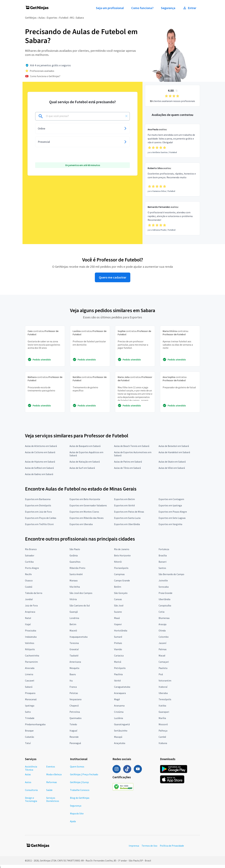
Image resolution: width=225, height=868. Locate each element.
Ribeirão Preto (77, 568)
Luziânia (119, 718)
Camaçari (164, 662)
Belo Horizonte (122, 555)
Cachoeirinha (32, 655)
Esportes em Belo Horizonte (85, 499)
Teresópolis (165, 699)
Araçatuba (120, 743)
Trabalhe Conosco (80, 790)
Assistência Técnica (31, 768)
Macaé (162, 655)
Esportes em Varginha (170, 524)
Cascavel (30, 681)
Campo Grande (122, 580)
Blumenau (164, 618)
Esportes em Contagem (171, 499)
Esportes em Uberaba (81, 524)
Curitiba (29, 562)
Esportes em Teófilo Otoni (39, 524)
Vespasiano (76, 699)
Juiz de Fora (31, 605)
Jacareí (162, 643)
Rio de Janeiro (122, 549)
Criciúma (119, 712)
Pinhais (118, 643)
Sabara (80, 18)
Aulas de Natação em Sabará (85, 462)
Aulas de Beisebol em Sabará (174, 446)
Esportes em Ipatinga (170, 505)
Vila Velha (75, 587)
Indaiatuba (31, 637)
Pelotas (74, 693)
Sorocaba (164, 587)
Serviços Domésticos (53, 799)
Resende (74, 737)
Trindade (30, 718)
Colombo (164, 637)
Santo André (76, 574)
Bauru (73, 674)
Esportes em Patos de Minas (129, 512)
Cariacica (119, 655)
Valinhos (30, 643)
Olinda (162, 630)
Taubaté (74, 655)
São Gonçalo (121, 593)
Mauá (117, 618)
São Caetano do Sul (80, 605)
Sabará (29, 687)
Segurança (168, 8)
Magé (117, 699)
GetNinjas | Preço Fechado (84, 774)
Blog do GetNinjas (80, 798)
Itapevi (118, 624)
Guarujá (74, 612)
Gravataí (74, 649)
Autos (28, 782)
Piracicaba (31, 630)
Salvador (30, 555)
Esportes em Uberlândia (127, 524)
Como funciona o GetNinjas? (45, 76)
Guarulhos (75, 562)
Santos (162, 568)
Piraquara (30, 693)
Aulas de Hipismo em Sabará (40, 462)
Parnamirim (31, 662)
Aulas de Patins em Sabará (128, 462)
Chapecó (74, 706)
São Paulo (75, 549)
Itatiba (162, 706)
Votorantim (165, 681)
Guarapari (164, 712)
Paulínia (118, 674)
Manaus (74, 580)
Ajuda (73, 821)
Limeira (29, 674)
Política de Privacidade (172, 846)
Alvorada (30, 668)
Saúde (49, 790)
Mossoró (163, 724)
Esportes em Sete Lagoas (172, 518)
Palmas (163, 649)
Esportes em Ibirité (124, 505)
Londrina (74, 618)
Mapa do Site (77, 813)
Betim (73, 624)
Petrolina (75, 712)
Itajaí (28, 624)
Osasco (29, 580)
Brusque (29, 731)
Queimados (76, 718)
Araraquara (120, 693)
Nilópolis (30, 649)
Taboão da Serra (34, 593)
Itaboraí (163, 687)
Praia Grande (165, 593)
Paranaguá (75, 743)
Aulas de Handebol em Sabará (174, 452)
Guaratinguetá (122, 724)
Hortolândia (121, 630)
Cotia (161, 612)
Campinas (119, 574)
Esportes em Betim (124, 499)
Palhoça (163, 731)
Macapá (118, 737)
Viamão (118, 649)
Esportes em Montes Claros (84, 512)
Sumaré (118, 637)
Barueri (162, 562)
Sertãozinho (121, 731)
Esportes (52, 18)
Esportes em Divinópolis (38, 505)
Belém (118, 587)
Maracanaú (31, 699)
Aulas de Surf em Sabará (82, 468)
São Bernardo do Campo (171, 574)
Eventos (51, 767)
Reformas (52, 782)
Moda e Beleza (54, 774)
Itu (71, 681)
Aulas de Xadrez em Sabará (39, 474)
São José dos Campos (81, 593)
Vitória (73, 599)
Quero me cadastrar (113, 277)
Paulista (163, 668)
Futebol (64, 18)
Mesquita (74, 668)
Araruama (119, 706)
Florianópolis (121, 568)
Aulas (42, 18)
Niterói (118, 562)
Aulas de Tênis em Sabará (127, 468)
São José (119, 605)
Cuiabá (29, 587)
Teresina (74, 643)
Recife (28, 574)
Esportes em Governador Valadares (88, 505)
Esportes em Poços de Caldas (41, 518)
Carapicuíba (165, 605)
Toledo (73, 724)
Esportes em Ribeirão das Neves (87, 518)
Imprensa (134, 846)
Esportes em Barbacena (38, 499)
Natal (28, 618)
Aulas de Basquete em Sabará (85, 446)
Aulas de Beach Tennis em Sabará (132, 446)
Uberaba (163, 693)
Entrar (190, 8)
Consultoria (31, 790)
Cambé (162, 737)
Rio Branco (31, 549)
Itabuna (163, 743)
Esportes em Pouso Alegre (173, 512)
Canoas (118, 599)
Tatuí (28, 743)
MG (72, 18)
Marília (162, 718)
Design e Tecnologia (31, 799)
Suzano (118, 612)
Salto (28, 712)
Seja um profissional (110, 8)
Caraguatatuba (122, 687)
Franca (73, 687)
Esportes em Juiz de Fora (38, 512)
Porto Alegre (32, 568)
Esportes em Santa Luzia (127, 518)
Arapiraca (30, 612)
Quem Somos (77, 767)
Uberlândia (164, 599)
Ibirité (117, 681)
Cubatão (30, 737)
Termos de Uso (149, 846)
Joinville (163, 580)
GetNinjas (31, 18)
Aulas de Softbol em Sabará (39, 468)
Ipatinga (30, 706)
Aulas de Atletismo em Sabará (41, 446)
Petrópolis (120, 668)
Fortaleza (164, 549)
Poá (161, 674)
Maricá (118, 662)
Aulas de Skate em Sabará (172, 462)
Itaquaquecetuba (79, 637)
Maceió (73, 630)
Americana (75, 662)
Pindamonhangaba (35, 724)
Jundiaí (29, 599)
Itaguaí (73, 731)
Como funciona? (142, 8)
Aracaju (162, 624)
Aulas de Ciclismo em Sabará (40, 452)
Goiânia (74, 555)
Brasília (163, 555)
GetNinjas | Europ (79, 782)
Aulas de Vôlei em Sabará (172, 468)
